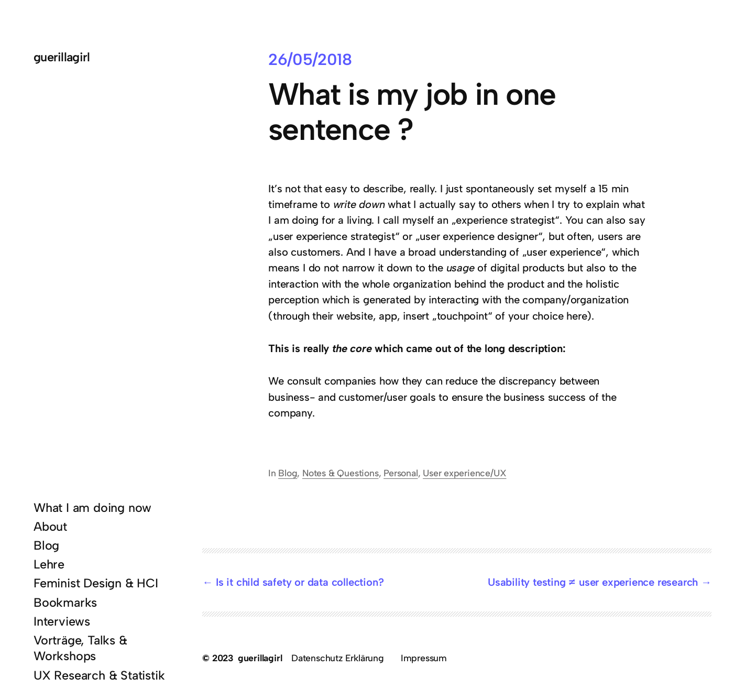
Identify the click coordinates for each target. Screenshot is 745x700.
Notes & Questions (341, 473)
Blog (288, 473)
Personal (401, 473)
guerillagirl (62, 57)
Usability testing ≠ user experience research (593, 582)
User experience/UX (464, 473)
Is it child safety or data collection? (300, 582)
